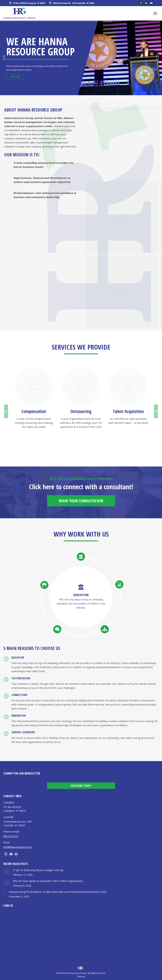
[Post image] (7, 872)
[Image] (34, 387)
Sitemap (81, 977)
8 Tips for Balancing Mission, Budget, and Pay (38, 870)
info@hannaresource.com (18, 847)
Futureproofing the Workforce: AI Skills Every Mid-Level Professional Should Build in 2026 (58, 892)
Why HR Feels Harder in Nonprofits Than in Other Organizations (48, 881)
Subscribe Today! (81, 786)
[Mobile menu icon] (155, 13)
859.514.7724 (11, 836)
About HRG (15, 77)
